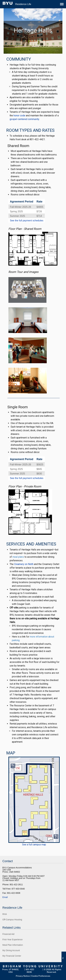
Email (5, 897)
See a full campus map (34, 845)
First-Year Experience (12, 940)
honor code (19, 116)
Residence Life (23, 4)
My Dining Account (11, 950)
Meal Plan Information (13, 945)
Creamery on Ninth (24, 564)
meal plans (18, 557)
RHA (5, 914)
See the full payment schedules (27, 221)
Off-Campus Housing (12, 920)
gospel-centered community (24, 119)
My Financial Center (12, 956)
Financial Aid (8, 934)
